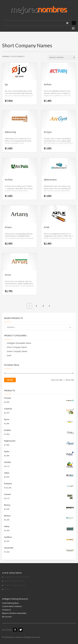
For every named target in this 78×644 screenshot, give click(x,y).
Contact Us (7, 610)
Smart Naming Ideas (10, 603)
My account (7, 617)
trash (9, 355)
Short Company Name (17, 347)
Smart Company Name (17, 351)
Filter (10, 380)
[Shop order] (62, 57)
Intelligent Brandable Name (19, 343)
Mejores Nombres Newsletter (14, 613)
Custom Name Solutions (12, 606)
